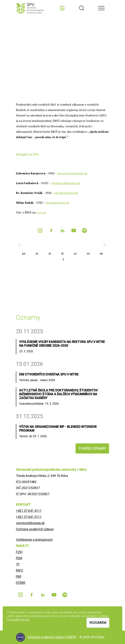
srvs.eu (42, 212)
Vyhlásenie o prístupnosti (34, 540)
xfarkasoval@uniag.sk (66, 183)
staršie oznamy (92, 448)
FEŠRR (21, 583)
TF (18, 564)
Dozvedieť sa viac (18, 619)
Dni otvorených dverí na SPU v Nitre (49, 374)
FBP (19, 577)
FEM (19, 558)
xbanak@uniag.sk (57, 203)
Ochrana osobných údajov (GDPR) (52, 637)
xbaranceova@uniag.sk (72, 173)
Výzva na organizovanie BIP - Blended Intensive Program (58, 429)
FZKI (19, 552)
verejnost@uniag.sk (30, 523)
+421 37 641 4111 (29, 511)
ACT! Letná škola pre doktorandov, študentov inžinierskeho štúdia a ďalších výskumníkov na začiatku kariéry (58, 394)
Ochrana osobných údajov (35, 529)
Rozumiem (98, 623)
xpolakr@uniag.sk (66, 193)
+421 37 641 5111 (29, 517)
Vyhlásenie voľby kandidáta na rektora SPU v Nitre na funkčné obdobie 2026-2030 (62, 344)
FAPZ (20, 570)
